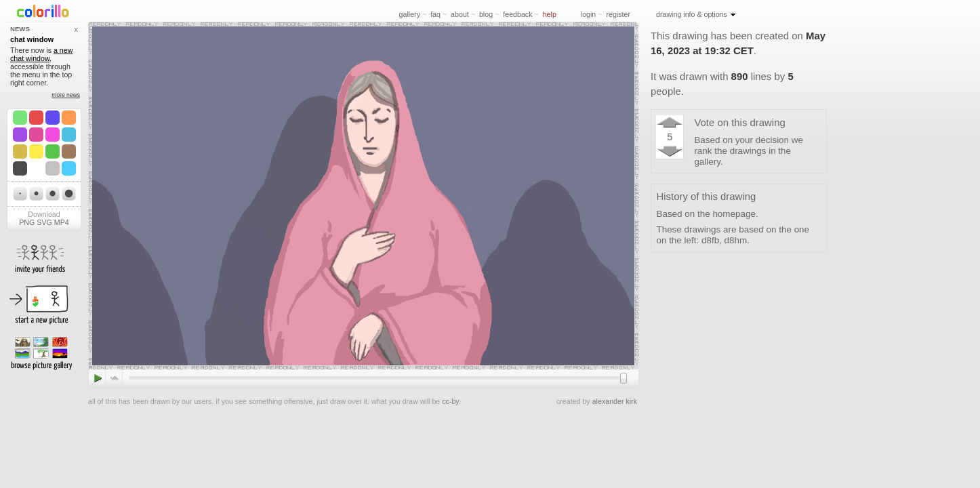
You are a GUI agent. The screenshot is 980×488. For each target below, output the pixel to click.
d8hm (736, 240)
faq (435, 14)
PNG (27, 222)
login (589, 14)
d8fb (710, 240)
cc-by (450, 401)
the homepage (727, 214)
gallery (410, 14)
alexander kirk (615, 401)
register (618, 14)
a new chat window (41, 54)
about (460, 14)
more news (66, 95)
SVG (44, 222)
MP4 (62, 222)
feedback (517, 14)
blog (486, 14)
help (550, 14)
